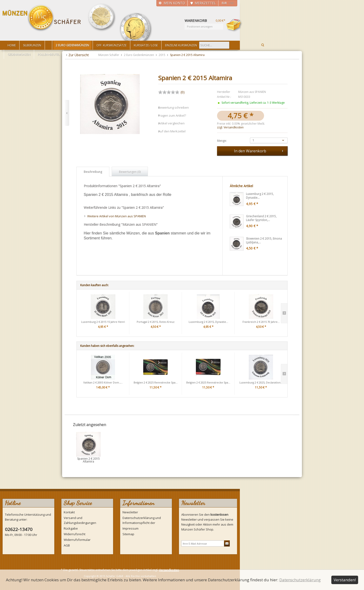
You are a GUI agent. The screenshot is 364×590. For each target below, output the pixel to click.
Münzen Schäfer (42, 18)
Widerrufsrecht (75, 534)
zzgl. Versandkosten (230, 127)
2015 (162, 55)
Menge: (222, 141)
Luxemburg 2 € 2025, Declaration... (261, 382)
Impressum (131, 528)
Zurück (67, 113)
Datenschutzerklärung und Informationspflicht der (142, 520)
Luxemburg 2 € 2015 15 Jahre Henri (103, 322)
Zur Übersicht (79, 55)
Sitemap (128, 534)
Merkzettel (205, 3)
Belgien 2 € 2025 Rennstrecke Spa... (156, 382)
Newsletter (130, 512)
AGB (67, 545)
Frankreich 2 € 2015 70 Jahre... (261, 322)
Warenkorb (234, 25)
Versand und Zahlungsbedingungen (80, 520)
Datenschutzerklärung (300, 580)
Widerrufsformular (77, 540)
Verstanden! (345, 580)
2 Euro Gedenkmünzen (139, 55)
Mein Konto (174, 3)
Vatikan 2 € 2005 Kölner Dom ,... (103, 382)
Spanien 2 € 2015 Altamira (88, 460)
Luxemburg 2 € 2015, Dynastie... (208, 322)
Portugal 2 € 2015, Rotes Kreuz (156, 322)
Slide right (284, 313)
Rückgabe (71, 528)
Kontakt (69, 512)
